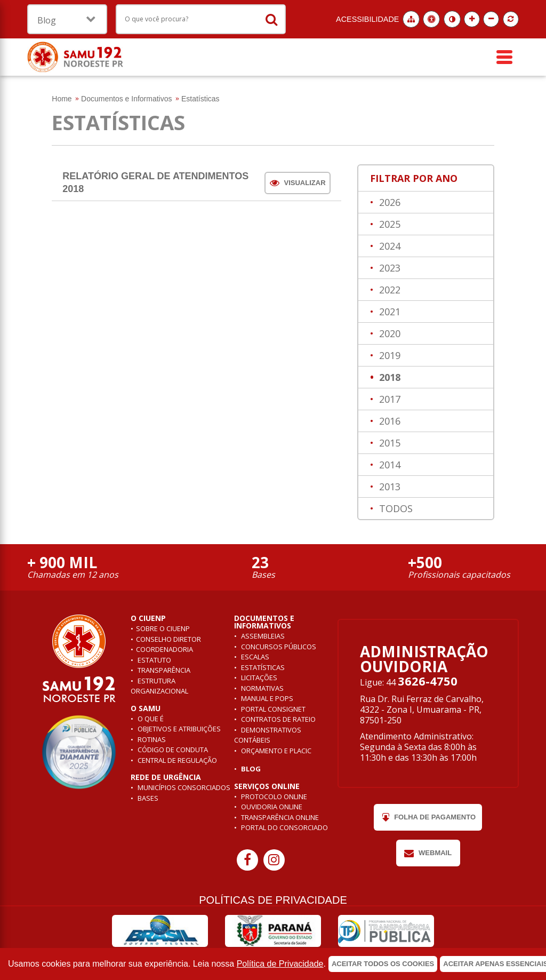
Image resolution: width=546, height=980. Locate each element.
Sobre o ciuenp (163, 628)
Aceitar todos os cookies (383, 964)
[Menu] (504, 57)
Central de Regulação (176, 760)
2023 (388, 268)
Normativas (262, 688)
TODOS (395, 508)
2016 (388, 421)
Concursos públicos (278, 647)
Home (62, 99)
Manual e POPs (266, 698)
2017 (388, 399)
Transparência (163, 670)
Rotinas (151, 739)
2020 (388, 333)
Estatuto (154, 660)
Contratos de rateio (278, 719)
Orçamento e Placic (275, 751)
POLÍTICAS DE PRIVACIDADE (273, 900)
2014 (388, 465)
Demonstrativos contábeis (268, 735)
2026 (388, 202)
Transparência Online (279, 817)
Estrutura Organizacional (159, 686)
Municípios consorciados (183, 787)
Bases (147, 798)
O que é (150, 719)
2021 (388, 312)
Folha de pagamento (428, 818)
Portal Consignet (272, 709)
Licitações (258, 678)
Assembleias (262, 636)
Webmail (428, 853)
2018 (388, 377)
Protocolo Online (273, 796)
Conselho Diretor (168, 639)
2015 (388, 443)
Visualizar (298, 183)
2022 (388, 290)
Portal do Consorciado (284, 827)
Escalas (254, 657)
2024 (388, 246)
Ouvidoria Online (271, 807)
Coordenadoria (164, 649)
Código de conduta (172, 750)
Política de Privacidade (280, 964)
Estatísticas (262, 667)
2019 (388, 355)
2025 (388, 224)
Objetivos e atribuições (178, 729)
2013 (388, 487)
